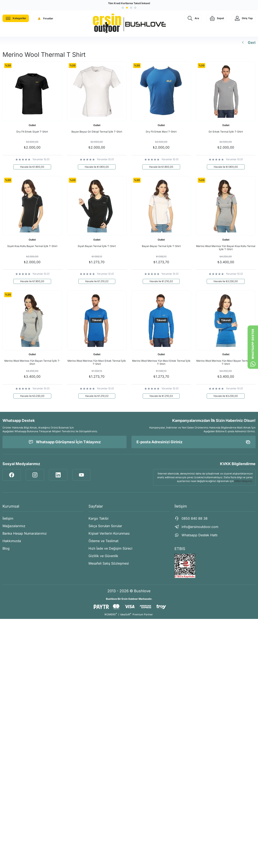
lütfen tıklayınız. (244, 481)
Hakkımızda (12, 541)
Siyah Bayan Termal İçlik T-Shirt (97, 246)
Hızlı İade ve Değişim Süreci (110, 548)
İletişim (8, 518)
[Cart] (217, 18)
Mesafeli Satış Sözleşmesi (109, 563)
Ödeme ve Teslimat (103, 541)
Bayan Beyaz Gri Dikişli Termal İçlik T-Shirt (97, 132)
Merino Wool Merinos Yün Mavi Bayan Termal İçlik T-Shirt (226, 362)
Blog (6, 548)
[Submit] (248, 442)
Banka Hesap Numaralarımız (25, 533)
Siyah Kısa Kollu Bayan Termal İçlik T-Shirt (32, 246)
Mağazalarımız (14, 526)
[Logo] (129, 24)
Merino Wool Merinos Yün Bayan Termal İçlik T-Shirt (32, 362)
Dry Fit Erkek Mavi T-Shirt (161, 132)
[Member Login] (244, 18)
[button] (123, 8)
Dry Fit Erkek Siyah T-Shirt (32, 132)
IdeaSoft (126, 614)
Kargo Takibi (98, 518)
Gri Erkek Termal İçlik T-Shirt (226, 132)
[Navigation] (16, 18)
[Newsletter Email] (193, 442)
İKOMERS (111, 614)
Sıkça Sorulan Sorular (105, 526)
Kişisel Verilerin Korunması (109, 533)
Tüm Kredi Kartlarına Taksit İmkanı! (129, 3)
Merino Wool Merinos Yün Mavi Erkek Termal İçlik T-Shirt (97, 362)
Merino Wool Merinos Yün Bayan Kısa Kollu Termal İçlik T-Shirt (226, 248)
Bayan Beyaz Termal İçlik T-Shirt (161, 246)
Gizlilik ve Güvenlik (103, 556)
